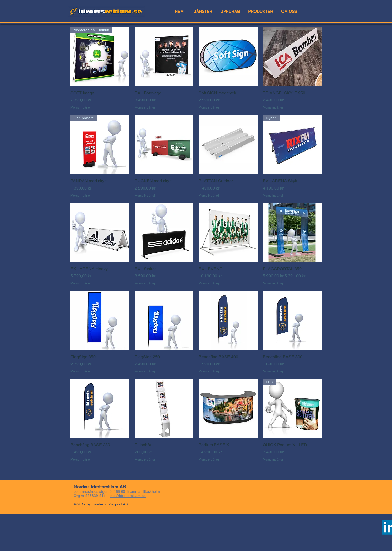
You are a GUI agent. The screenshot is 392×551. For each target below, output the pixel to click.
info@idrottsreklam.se (128, 496)
